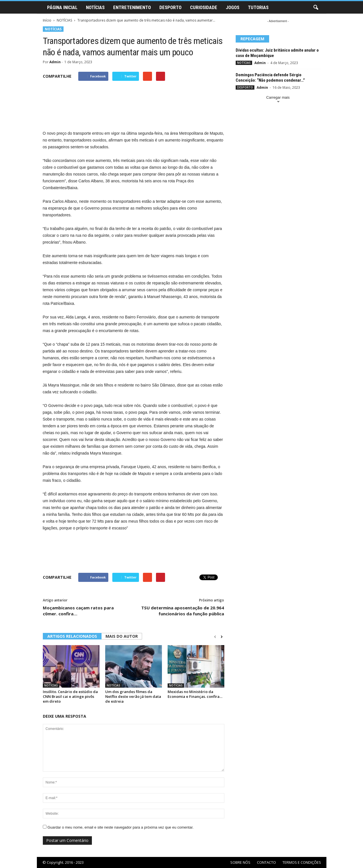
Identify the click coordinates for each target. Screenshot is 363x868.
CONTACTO (266, 862)
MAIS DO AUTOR (122, 636)
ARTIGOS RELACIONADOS (72, 636)
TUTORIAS (258, 7)
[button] (316, 8)
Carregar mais (278, 100)
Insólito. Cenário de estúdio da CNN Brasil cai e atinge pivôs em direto (70, 696)
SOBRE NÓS (240, 862)
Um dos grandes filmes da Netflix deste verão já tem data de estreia (133, 696)
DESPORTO (170, 7)
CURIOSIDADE (204, 7)
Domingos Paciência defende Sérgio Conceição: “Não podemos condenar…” (270, 78)
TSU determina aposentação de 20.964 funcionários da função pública (183, 611)
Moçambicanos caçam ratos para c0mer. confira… (78, 611)
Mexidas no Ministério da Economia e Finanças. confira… (195, 694)
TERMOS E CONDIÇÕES (302, 862)
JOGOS (233, 7)
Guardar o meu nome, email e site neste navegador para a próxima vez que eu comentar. (120, 827)
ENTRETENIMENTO (132, 7)
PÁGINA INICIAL (62, 7)
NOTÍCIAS (95, 7)
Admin (55, 62)
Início (47, 20)
